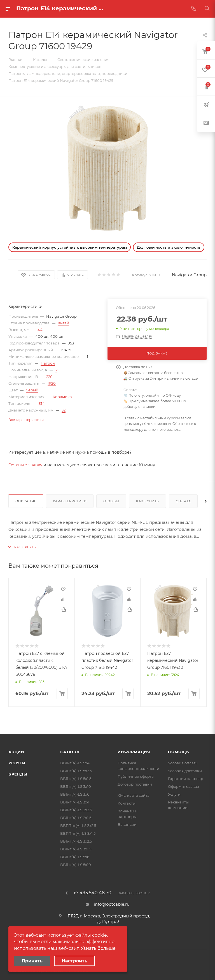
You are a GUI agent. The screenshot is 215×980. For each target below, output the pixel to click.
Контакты (127, 803)
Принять (32, 961)
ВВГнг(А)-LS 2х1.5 (76, 818)
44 (40, 330)
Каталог (70, 752)
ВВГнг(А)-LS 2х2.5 (76, 810)
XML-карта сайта (134, 795)
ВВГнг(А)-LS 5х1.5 (76, 779)
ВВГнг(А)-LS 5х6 (75, 857)
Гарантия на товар (186, 779)
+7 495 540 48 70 (92, 893)
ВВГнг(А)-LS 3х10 (76, 786)
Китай (63, 323)
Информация (134, 752)
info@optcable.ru (112, 904)
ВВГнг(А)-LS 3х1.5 (76, 849)
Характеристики (70, 501)
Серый (32, 390)
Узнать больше (98, 948)
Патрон (48, 363)
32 (64, 410)
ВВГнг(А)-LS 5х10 (76, 865)
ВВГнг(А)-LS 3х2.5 (76, 841)
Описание (26, 501)
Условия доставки (185, 771)
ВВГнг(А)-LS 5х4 (75, 763)
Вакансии (127, 824)
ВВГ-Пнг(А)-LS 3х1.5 (78, 833)
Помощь (178, 752)
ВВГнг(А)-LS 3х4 (75, 802)
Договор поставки (135, 784)
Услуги (17, 763)
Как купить (148, 501)
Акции (16, 752)
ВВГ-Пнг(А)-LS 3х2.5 (78, 826)
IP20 (52, 383)
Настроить (74, 961)
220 (49, 377)
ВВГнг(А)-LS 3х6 (75, 794)
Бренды (18, 774)
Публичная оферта (136, 776)
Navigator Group (189, 275)
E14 (42, 403)
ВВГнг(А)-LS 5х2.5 (76, 771)
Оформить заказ (184, 786)
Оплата (183, 501)
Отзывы (111, 501)
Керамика (62, 397)
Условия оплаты (183, 763)
